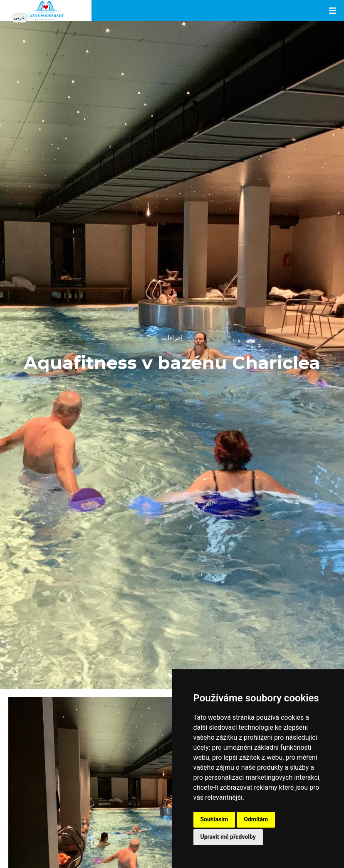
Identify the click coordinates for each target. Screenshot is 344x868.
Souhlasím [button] (214, 819)
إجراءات (172, 338)
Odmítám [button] (256, 819)
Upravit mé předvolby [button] (228, 837)
